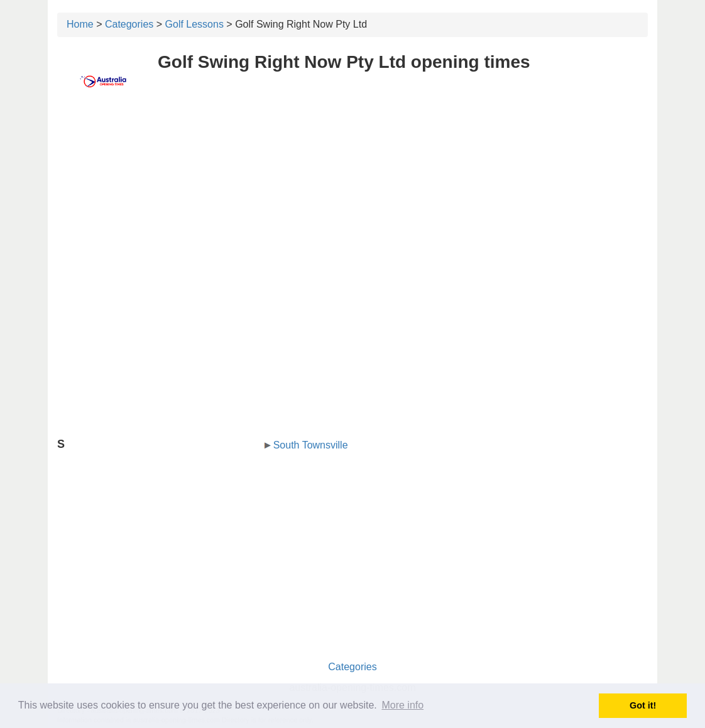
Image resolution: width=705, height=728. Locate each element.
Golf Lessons (194, 24)
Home (80, 24)
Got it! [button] (643, 705)
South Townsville (311, 445)
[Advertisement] (352, 199)
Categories (129, 24)
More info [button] (402, 705)
